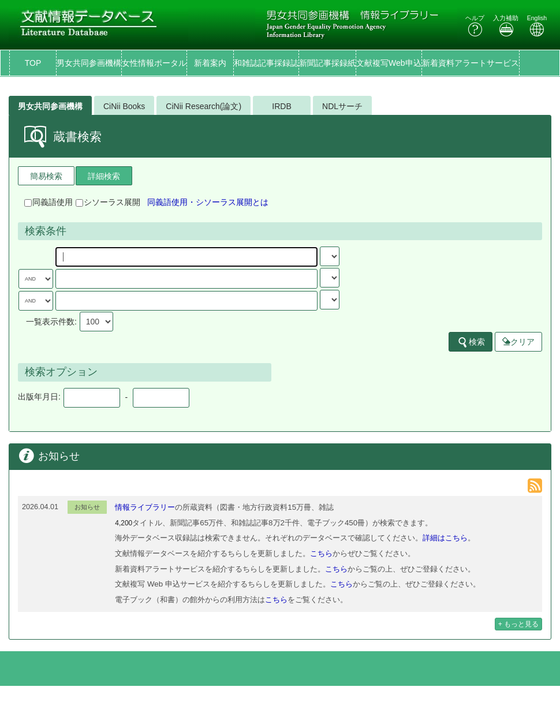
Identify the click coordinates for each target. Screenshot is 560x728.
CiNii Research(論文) (204, 106)
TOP (33, 63)
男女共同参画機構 (89, 63)
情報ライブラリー (145, 507)
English (537, 26)
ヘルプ (475, 26)
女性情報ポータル (154, 63)
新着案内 (210, 63)
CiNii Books (124, 106)
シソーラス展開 (108, 202)
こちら (321, 553)
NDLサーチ (342, 106)
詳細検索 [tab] (104, 176)
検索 (471, 342)
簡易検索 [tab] (46, 176)
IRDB (281, 106)
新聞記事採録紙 (327, 63)
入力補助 (506, 26)
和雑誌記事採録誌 (266, 63)
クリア (518, 342)
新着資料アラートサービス (471, 63)
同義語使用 (48, 202)
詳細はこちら (445, 538)
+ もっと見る (518, 624)
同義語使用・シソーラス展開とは (208, 202)
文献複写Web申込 (389, 63)
